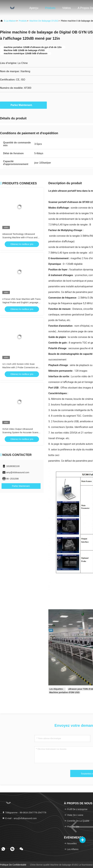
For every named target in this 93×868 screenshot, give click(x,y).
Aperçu (34, 8)
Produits (50, 8)
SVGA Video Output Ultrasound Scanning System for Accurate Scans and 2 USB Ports (20, 432)
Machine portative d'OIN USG (64, 692)
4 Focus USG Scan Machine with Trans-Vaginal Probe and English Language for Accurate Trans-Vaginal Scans (22, 302)
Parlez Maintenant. (23, 105)
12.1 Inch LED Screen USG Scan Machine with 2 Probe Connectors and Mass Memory (21, 367)
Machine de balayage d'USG (44, 21)
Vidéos (67, 8)
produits (23, 21)
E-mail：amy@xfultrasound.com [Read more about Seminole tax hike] (19, 818)
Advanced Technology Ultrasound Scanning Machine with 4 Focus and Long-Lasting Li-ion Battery (20, 237)
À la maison (10, 21)
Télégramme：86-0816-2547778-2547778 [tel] (24, 813)
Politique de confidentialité (13, 865)
